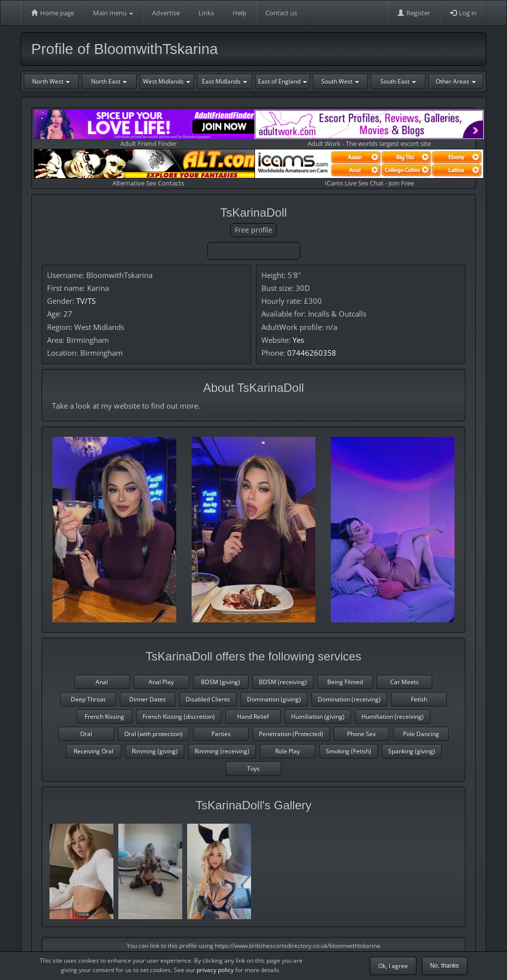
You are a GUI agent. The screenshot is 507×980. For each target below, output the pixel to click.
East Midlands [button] (225, 81)
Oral (86, 734)
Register (413, 13)
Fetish (419, 699)
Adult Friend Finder (148, 129)
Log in (463, 13)
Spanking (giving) (412, 751)
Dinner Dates (148, 699)
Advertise (166, 13)
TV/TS (86, 301)
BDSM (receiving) (283, 682)
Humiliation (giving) (318, 717)
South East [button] (398, 81)
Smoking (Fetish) (349, 751)
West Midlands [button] (167, 81)
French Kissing (104, 717)
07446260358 (312, 353)
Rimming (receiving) (222, 751)
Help (240, 13)
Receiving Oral (94, 751)
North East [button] (109, 81)
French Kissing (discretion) (179, 717)
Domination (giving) (274, 699)
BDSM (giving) (221, 682)
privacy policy (215, 970)
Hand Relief (253, 717)
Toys (253, 769)
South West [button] (340, 81)
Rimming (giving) (155, 751)
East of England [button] (282, 81)
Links (206, 13)
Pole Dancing (421, 734)
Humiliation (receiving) (393, 717)
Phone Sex (361, 734)
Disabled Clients (208, 699)
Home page (52, 13)
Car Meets (405, 682)
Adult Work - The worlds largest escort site (369, 129)
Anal (102, 682)
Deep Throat (88, 699)
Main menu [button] (113, 13)
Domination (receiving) (349, 699)
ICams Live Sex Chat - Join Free (369, 168)
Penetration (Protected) (291, 734)
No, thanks (445, 966)
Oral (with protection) (153, 734)
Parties (221, 734)
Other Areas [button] (456, 81)
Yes (298, 340)
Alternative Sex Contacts (148, 168)
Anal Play (161, 682)
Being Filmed (345, 682)
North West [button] (51, 81)
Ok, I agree (393, 966)
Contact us (281, 13)
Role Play (288, 751)
